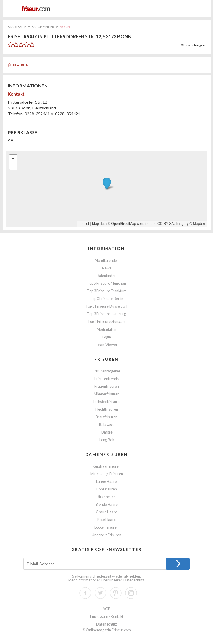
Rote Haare (106, 520)
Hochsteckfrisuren (107, 402)
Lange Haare (106, 482)
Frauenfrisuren (107, 386)
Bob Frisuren (107, 489)
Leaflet (84, 224)
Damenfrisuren (106, 454)
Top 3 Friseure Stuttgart (106, 322)
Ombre (107, 432)
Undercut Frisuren (106, 535)
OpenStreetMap (124, 224)
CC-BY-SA (166, 224)
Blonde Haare (107, 504)
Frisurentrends (106, 379)
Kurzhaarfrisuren (107, 466)
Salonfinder (106, 276)
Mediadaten (106, 329)
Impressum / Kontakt (107, 617)
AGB (106, 609)
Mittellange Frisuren (107, 474)
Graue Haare (106, 512)
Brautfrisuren (106, 417)
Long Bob (107, 440)
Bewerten (21, 65)
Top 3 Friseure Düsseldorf (106, 306)
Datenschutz (134, 580)
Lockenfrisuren (106, 527)
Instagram (131, 593)
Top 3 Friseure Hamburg (106, 314)
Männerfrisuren (107, 394)
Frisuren (106, 359)
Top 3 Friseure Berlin (107, 299)
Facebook (85, 593)
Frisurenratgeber (106, 371)
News (107, 268)
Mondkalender (106, 261)
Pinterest (116, 593)
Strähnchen (106, 497)
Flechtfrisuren (107, 409)
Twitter (100, 593)
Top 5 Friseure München (106, 283)
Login (107, 337)
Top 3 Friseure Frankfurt (106, 291)
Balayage (107, 425)
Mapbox (199, 224)
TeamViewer (107, 345)
